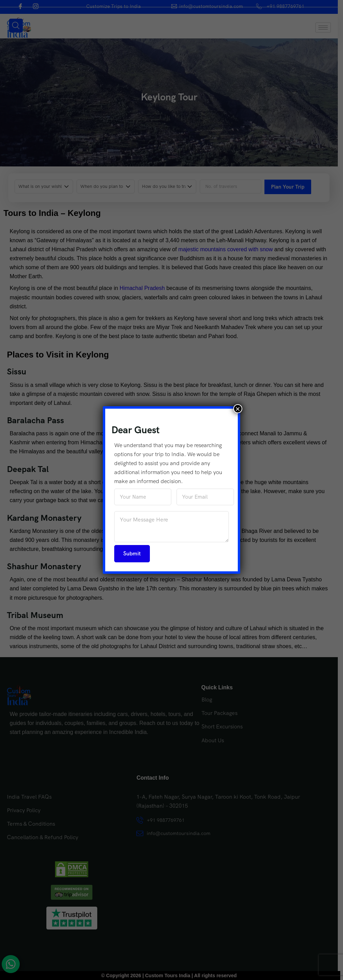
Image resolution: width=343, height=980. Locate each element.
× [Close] (238, 409)
